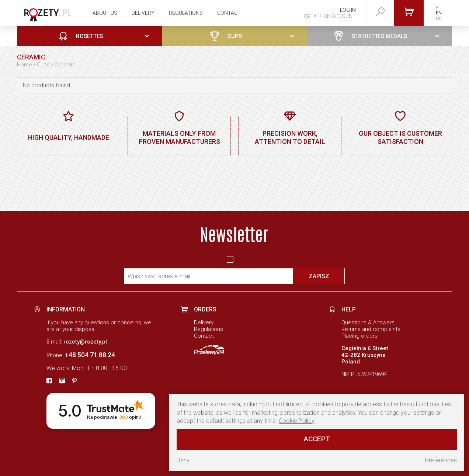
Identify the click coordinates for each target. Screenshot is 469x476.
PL (438, 8)
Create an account (330, 16)
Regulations (186, 13)
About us (105, 13)
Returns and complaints (371, 329)
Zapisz (319, 276)
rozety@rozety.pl (85, 342)
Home (25, 65)
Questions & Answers (368, 322)
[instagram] (62, 381)
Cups (43, 65)
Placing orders (359, 336)
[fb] (49, 381)
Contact (229, 13)
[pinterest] (74, 381)
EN (439, 13)
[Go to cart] (409, 13)
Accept (317, 439)
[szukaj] (381, 12)
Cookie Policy (297, 421)
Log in (348, 10)
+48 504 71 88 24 (90, 355)
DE (439, 18)
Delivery (143, 13)
